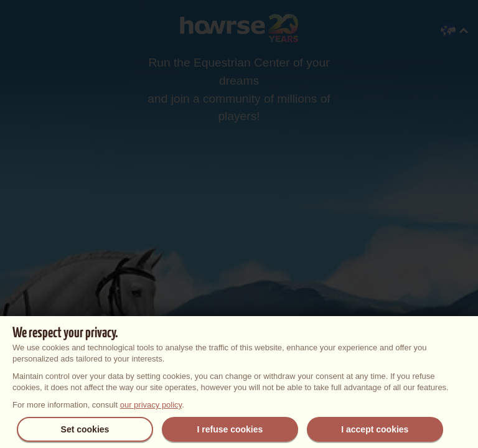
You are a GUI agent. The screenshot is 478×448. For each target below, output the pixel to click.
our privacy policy (151, 405)
